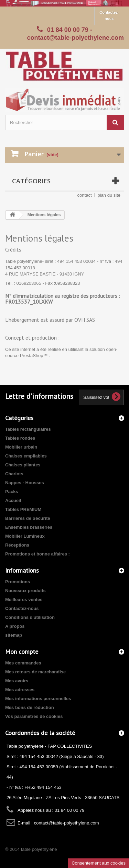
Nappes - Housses (25, 483)
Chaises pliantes (23, 465)
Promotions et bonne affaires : (37, 554)
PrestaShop (32, 356)
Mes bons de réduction (30, 707)
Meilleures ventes (24, 600)
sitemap (14, 635)
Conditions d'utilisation (30, 617)
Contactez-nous (109, 15)
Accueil (13, 500)
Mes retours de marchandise (35, 672)
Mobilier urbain (21, 447)
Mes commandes (23, 663)
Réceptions (17, 545)
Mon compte (22, 652)
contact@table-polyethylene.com (67, 823)
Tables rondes (20, 438)
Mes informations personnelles (38, 699)
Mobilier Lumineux (25, 536)
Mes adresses (20, 690)
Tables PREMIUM (23, 509)
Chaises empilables (26, 456)
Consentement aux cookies (99, 863)
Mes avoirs (17, 681)
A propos (15, 626)
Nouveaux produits (25, 591)
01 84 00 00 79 (68, 30)
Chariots (14, 474)
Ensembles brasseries (29, 527)
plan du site (109, 195)
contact (85, 195)
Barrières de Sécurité (28, 518)
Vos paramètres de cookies (34, 716)
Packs (12, 492)
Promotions (18, 582)
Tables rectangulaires (28, 429)
